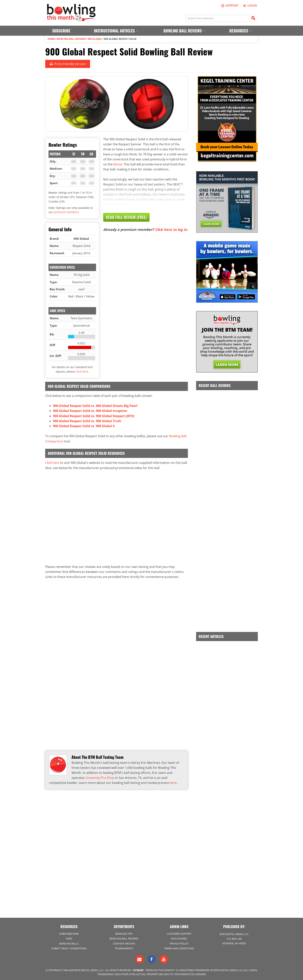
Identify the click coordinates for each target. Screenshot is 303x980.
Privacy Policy (179, 943)
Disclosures (179, 938)
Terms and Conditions (179, 948)
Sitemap (138, 970)
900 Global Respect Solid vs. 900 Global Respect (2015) (94, 416)
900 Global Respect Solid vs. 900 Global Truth (87, 421)
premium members (66, 212)
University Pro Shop (100, 777)
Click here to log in (171, 229)
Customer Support (179, 933)
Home (51, 39)
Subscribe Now (69, 933)
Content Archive (124, 943)
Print (67, 64)
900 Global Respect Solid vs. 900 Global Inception (90, 411)
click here (82, 371)
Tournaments (124, 948)
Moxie (118, 164)
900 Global (95, 39)
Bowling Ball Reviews (71, 39)
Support (230, 6)
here (173, 782)
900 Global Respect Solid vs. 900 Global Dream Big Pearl (95, 406)
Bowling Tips (124, 933)
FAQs (69, 938)
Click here (52, 462)
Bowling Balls (69, 943)
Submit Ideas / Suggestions (69, 948)
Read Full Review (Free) (126, 217)
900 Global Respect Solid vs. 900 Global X (84, 426)
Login (249, 5)
